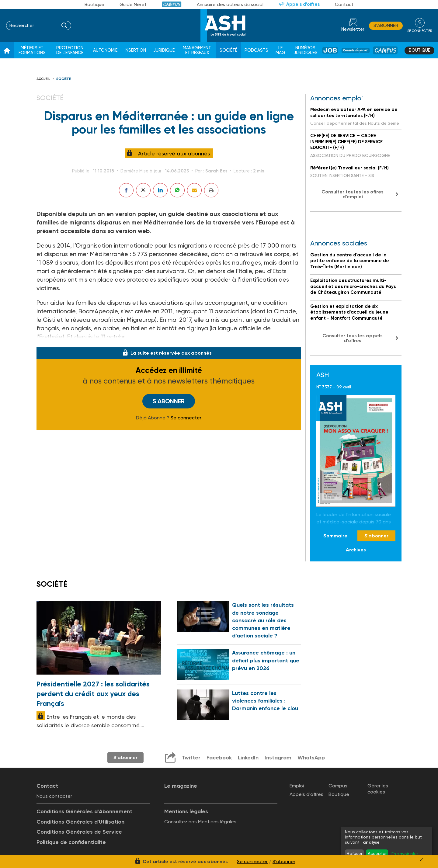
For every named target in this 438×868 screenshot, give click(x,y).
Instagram (278, 758)
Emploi (297, 786)
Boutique (94, 5)
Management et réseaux (197, 50)
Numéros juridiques (306, 50)
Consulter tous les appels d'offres (353, 338)
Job (330, 50)
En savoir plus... (406, 854)
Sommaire (335, 536)
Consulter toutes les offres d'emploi (353, 194)
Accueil (43, 79)
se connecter (420, 31)
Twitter (191, 758)
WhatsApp (311, 758)
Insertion (135, 50)
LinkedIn (248, 758)
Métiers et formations (32, 50)
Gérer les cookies (378, 789)
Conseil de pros (356, 50)
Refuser (355, 853)
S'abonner (386, 26)
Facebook (219, 758)
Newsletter (353, 29)
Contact (344, 5)
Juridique (164, 50)
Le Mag (280, 50)
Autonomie (105, 50)
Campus (172, 4)
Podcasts (256, 50)
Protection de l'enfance (70, 50)
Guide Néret (133, 5)
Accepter (377, 853)
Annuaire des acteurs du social (230, 5)
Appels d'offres (303, 4)
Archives (356, 550)
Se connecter (186, 418)
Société (228, 50)
